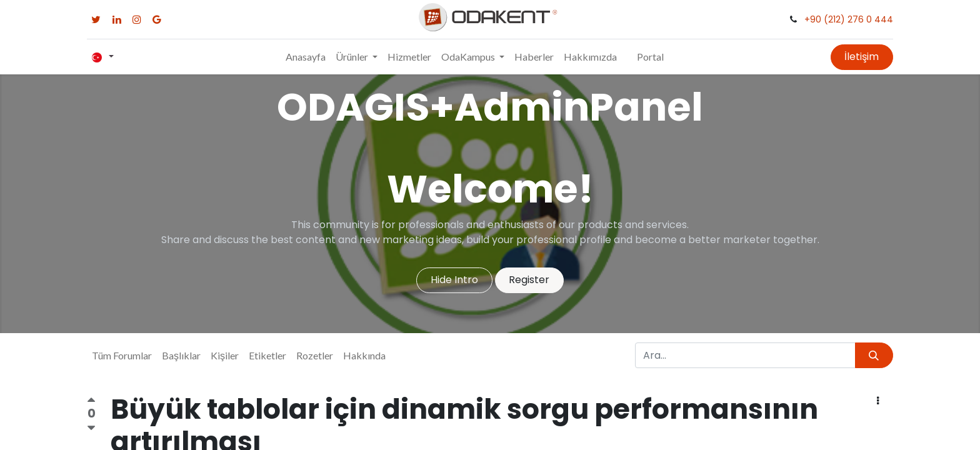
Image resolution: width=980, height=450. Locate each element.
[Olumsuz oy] (91, 428)
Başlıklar (181, 355)
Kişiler (225, 355)
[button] (878, 401)
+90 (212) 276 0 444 (849, 19)
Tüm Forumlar (122, 355)
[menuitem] (306, 57)
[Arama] (874, 355)
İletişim (862, 57)
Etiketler (267, 355)
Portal (650, 57)
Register (529, 280)
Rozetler (315, 355)
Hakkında (364, 355)
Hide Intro (454, 280)
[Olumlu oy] (91, 402)
